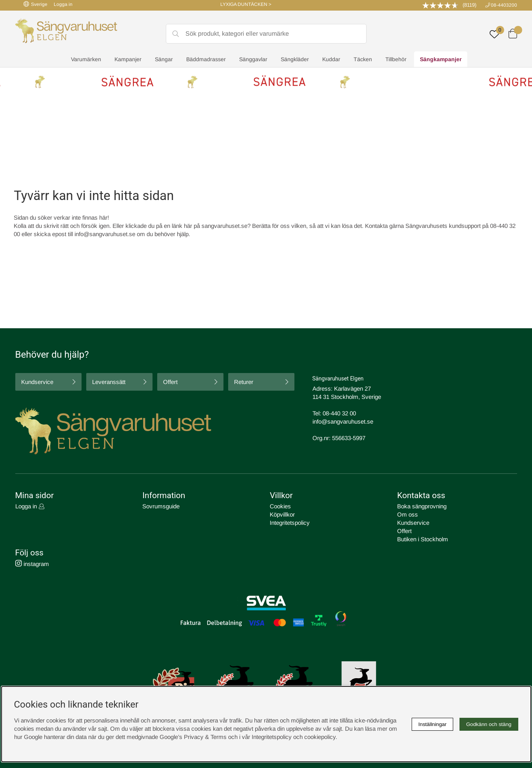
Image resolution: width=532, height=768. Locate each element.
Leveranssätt (109, 382)
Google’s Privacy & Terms (193, 737)
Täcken (363, 59)
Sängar (164, 59)
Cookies (280, 506)
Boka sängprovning (422, 506)
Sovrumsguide (161, 506)
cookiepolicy (320, 737)
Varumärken (86, 59)
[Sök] (266, 34)
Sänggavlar (253, 59)
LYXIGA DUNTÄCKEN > (246, 4)
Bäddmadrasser (206, 59)
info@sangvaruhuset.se (105, 234)
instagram (32, 564)
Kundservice (37, 382)
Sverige (35, 4)
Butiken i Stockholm (423, 539)
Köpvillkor (282, 514)
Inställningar (432, 724)
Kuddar (331, 59)
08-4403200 (504, 5)
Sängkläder (295, 59)
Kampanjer (128, 59)
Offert (170, 382)
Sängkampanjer (441, 59)
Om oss (408, 514)
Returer (244, 382)
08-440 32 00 (339, 413)
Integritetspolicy (290, 523)
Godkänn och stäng (489, 724)
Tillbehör (396, 59)
